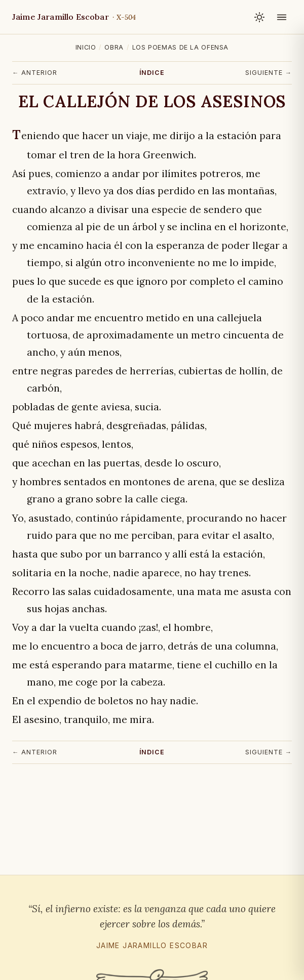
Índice (152, 73)
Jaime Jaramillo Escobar (74, 17)
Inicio (86, 47)
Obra (114, 47)
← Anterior (35, 73)
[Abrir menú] (282, 17)
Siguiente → (269, 73)
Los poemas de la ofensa (180, 47)
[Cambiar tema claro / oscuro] (259, 17)
